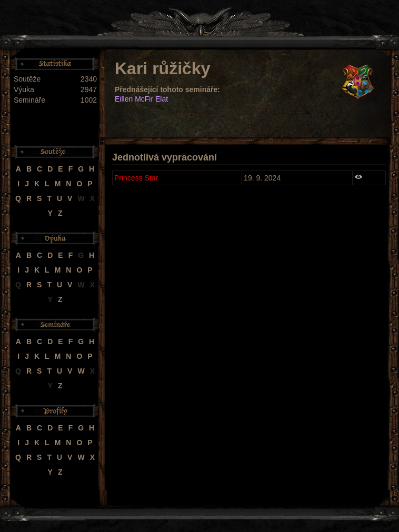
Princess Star (136, 178)
